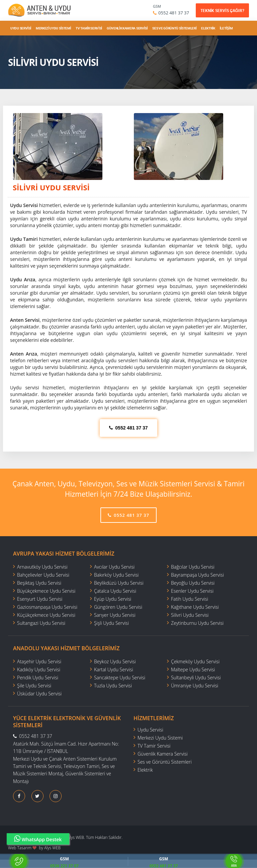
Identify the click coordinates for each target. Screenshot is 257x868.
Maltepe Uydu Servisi (193, 669)
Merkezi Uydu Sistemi (53, 28)
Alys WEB (52, 848)
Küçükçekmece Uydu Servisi (46, 615)
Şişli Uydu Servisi (111, 623)
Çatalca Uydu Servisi (115, 591)
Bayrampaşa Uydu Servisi (197, 575)
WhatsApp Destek (38, 839)
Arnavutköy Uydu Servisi (42, 567)
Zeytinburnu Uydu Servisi (197, 623)
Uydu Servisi (21, 28)
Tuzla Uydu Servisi (113, 686)
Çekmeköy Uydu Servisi (195, 661)
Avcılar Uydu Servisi (114, 567)
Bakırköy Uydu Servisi (116, 575)
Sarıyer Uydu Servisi (115, 615)
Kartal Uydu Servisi (114, 669)
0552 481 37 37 (174, 13)
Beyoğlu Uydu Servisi (193, 583)
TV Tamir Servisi (89, 28)
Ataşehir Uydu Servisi (39, 661)
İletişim (226, 28)
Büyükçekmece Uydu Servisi (46, 591)
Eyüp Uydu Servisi (113, 599)
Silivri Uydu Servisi (190, 615)
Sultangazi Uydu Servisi (41, 623)
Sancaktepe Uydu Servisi (120, 678)
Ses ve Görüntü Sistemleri (174, 28)
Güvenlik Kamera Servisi (127, 28)
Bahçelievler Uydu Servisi (43, 575)
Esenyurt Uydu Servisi (40, 599)
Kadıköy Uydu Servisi (39, 669)
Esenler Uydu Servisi (192, 591)
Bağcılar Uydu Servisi (193, 567)
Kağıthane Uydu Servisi (195, 607)
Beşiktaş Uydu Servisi (39, 583)
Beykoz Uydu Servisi (115, 661)
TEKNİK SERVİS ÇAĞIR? (222, 10)
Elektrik (208, 28)
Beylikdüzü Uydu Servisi (119, 583)
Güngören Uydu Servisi (118, 607)
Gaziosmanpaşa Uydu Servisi (47, 607)
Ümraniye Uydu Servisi (195, 686)
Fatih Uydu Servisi (190, 599)
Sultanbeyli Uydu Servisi (196, 678)
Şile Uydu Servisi (34, 686)
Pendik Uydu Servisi (38, 678)
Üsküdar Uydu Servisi (39, 694)
